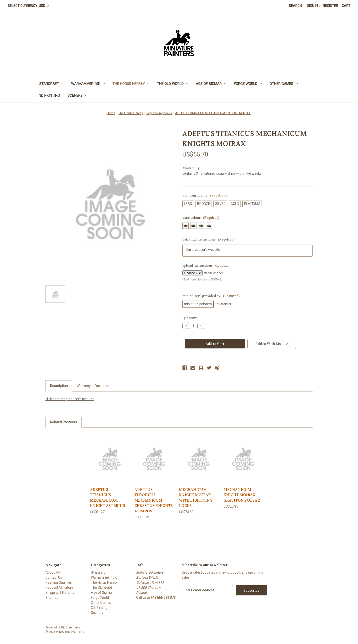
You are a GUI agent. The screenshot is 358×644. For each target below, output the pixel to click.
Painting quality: (204, 195)
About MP (53, 572)
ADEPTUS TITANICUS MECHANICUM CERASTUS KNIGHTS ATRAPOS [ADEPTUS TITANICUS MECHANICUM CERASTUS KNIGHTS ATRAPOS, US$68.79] (154, 500)
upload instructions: (205, 266)
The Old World (173, 84)
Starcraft (51, 84)
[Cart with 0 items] (346, 6)
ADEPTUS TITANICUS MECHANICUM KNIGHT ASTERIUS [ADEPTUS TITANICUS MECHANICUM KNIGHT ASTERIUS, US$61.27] (108, 498)
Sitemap (52, 598)
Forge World (248, 84)
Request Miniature (59, 588)
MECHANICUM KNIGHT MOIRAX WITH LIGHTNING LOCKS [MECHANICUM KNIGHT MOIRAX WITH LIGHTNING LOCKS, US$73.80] (196, 498)
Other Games (284, 84)
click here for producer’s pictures (70, 399)
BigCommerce (71, 627)
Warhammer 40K (88, 84)
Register (330, 6)
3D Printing (50, 95)
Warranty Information (93, 386)
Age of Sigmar (211, 84)
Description (59, 386)
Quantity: (190, 318)
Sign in (312, 6)
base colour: (201, 218)
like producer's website (247, 251)
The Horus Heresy (131, 84)
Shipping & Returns (60, 593)
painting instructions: (208, 239)
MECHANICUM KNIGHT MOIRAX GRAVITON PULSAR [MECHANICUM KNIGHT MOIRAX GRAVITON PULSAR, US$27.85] (242, 495)
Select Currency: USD (28, 6)
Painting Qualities (59, 582)
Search (295, 6)
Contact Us (54, 577)
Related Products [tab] (64, 422)
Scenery (77, 95)
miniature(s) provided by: (211, 296)
